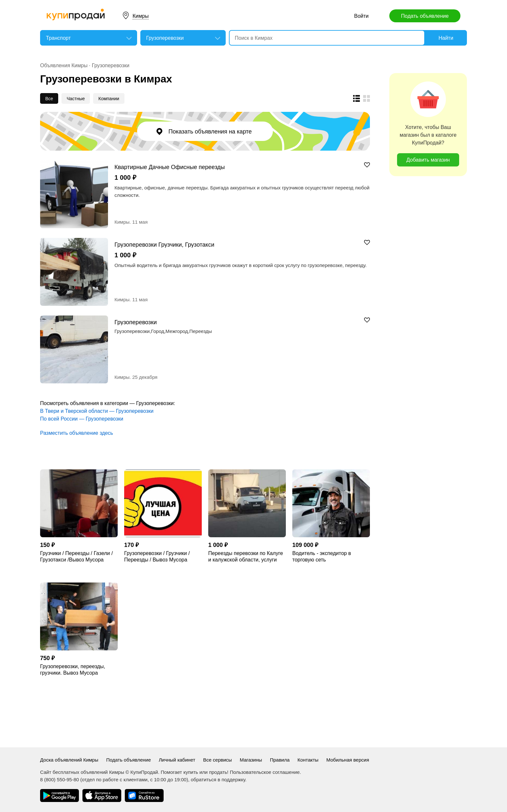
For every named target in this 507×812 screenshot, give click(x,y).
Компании (109, 99)
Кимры (141, 16)
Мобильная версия (348, 760)
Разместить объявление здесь (77, 433)
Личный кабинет (177, 760)
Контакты (308, 760)
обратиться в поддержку (218, 780)
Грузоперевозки (111, 65)
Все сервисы (217, 760)
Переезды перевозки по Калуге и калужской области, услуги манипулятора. (246, 557)
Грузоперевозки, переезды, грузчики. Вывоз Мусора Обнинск (73, 670)
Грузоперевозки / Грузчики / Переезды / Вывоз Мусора (157, 556)
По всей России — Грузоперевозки (82, 419)
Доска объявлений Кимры (69, 760)
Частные (76, 99)
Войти (361, 16)
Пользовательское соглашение (265, 772)
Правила (280, 760)
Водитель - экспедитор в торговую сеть (322, 556)
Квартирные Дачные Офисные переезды (170, 167)
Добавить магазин (428, 160)
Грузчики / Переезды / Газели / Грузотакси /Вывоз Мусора (76, 556)
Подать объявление (425, 16)
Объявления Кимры (64, 65)
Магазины (251, 760)
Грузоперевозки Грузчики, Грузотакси (164, 245)
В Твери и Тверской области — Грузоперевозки (97, 411)
